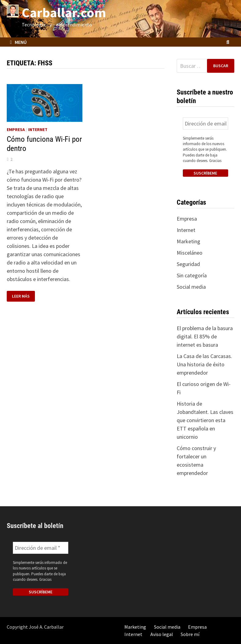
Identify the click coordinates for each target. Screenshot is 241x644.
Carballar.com (64, 12)
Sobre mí (190, 634)
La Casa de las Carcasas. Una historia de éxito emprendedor (204, 364)
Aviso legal (162, 634)
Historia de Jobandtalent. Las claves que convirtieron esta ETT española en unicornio (205, 420)
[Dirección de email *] (205, 123)
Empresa (16, 129)
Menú (18, 42)
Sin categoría (192, 275)
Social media (191, 287)
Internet (38, 129)
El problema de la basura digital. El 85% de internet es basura (205, 336)
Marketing (188, 241)
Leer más (21, 296)
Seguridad (188, 264)
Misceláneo (190, 253)
